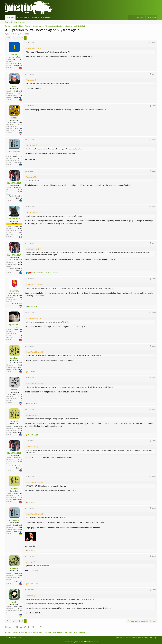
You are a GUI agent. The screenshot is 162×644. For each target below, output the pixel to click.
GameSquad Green (13, 638)
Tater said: (30, 177)
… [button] (16, 38)
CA (21, 401)
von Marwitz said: (32, 318)
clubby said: (31, 415)
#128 (154, 279)
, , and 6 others (45, 273)
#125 (154, 171)
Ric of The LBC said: (34, 285)
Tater (14, 86)
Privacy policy (143, 638)
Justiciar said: (31, 447)
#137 (154, 590)
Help (151, 638)
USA (21, 335)
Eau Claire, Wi (17, 581)
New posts (9, 22)
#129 (154, 312)
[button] (29, 18)
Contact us (120, 638)
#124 (154, 139)
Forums (10, 18)
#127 (154, 243)
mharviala (14, 291)
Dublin (20, 232)
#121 (154, 43)
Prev (9, 38)
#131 (154, 378)
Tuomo (14, 55)
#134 (154, 477)
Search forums (19, 22)
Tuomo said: (31, 145)
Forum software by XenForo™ (81, 642)
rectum (20, 613)
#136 (154, 556)
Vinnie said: (30, 80)
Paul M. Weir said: (33, 49)
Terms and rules (131, 638)
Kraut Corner (18, 162)
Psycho (14, 602)
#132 (154, 409)
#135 (154, 508)
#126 (154, 207)
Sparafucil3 (14, 325)
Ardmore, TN (18, 97)
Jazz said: (30, 562)
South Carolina (17, 304)
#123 (154, 106)
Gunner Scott (12, 34)
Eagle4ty (14, 568)
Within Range (18, 369)
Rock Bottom (18, 66)
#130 (154, 346)
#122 (154, 74)
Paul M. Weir (14, 219)
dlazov (14, 118)
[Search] (151, 18)
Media (34, 18)
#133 (154, 441)
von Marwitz (14, 152)
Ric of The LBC (14, 183)
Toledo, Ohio (18, 129)
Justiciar (14, 358)
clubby (14, 390)
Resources (46, 18)
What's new (22, 18)
